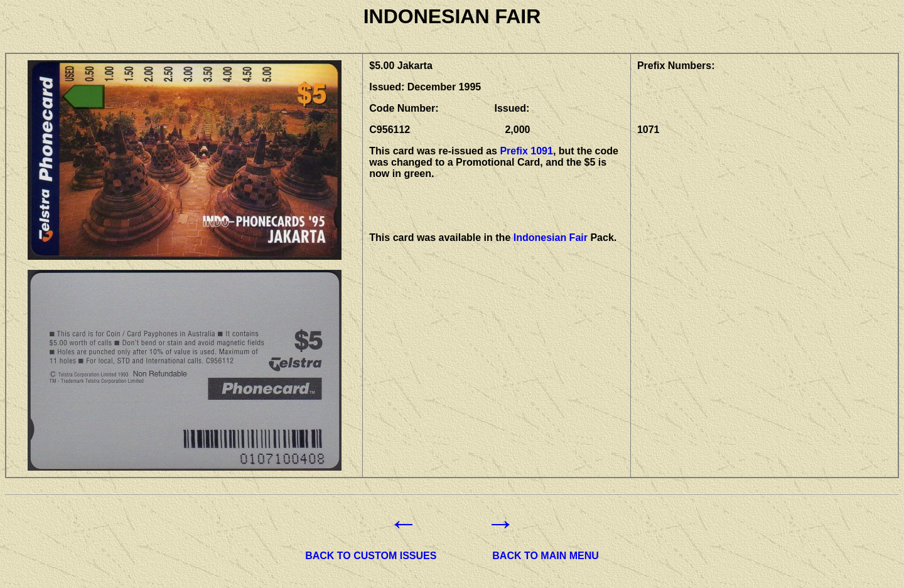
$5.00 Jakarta (401, 66)
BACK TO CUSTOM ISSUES (371, 556)
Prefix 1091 (526, 151)
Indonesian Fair (551, 238)
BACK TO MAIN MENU (545, 556)
